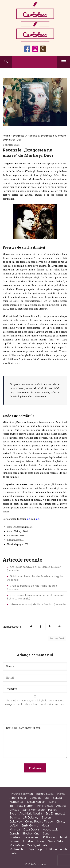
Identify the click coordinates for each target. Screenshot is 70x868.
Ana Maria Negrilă (31, 814)
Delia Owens (31, 830)
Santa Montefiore (34, 810)
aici (29, 519)
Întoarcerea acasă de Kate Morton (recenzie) (38, 604)
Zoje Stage (35, 849)
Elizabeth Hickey (34, 841)
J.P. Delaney (31, 818)
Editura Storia (45, 794)
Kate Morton (25, 806)
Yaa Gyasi (33, 845)
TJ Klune (51, 849)
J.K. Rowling (49, 837)
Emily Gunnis (30, 826)
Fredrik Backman (22, 794)
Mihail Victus (45, 806)
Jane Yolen (31, 837)
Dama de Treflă (39, 798)
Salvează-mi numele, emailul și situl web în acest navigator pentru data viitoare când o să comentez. (35, 702)
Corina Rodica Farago (39, 822)
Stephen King (31, 834)
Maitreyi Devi (57, 638)
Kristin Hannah (36, 802)
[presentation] (29, 715)
